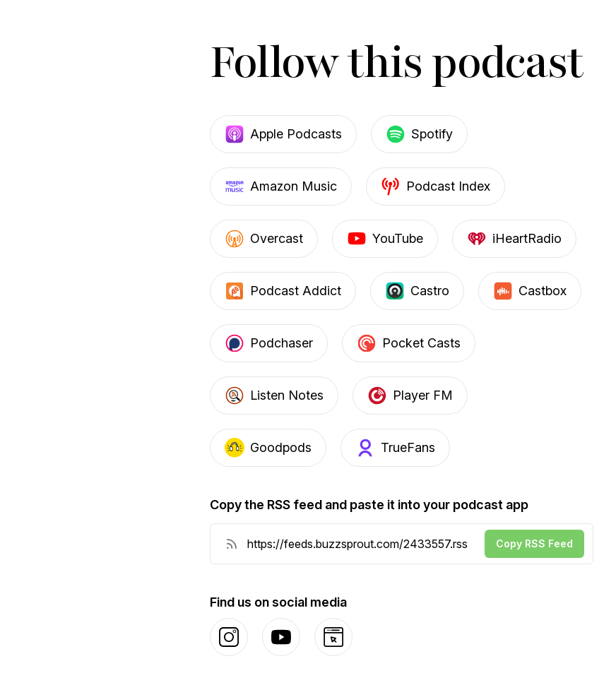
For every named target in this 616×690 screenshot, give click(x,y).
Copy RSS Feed (534, 543)
